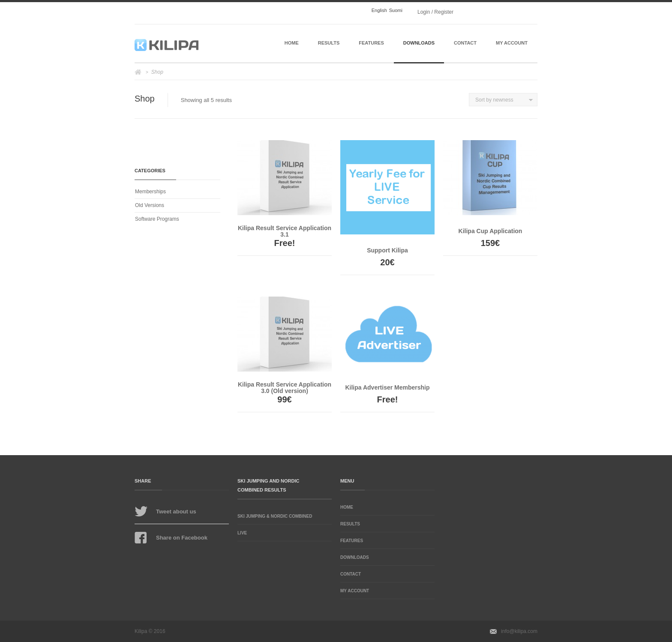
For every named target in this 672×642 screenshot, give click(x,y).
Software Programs (157, 219)
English (379, 10)
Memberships (150, 192)
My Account (512, 43)
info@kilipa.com (519, 631)
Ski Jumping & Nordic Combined (275, 516)
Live (242, 533)
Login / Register (435, 12)
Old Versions (150, 205)
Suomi (396, 10)
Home (292, 43)
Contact (465, 43)
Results (329, 43)
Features (371, 43)
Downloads (419, 43)
